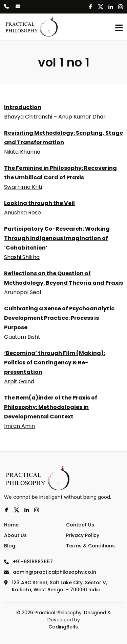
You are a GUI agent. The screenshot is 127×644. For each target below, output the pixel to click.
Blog (10, 546)
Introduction (23, 107)
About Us (15, 535)
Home (11, 525)
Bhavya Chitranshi (28, 117)
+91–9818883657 (28, 562)
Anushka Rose (23, 213)
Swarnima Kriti (23, 187)
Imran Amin (19, 426)
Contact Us (80, 525)
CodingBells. (64, 627)
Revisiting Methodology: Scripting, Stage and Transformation (63, 138)
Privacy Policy (83, 535)
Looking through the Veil (39, 203)
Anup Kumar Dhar (82, 117)
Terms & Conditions (90, 546)
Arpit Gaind (19, 381)
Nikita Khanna (22, 152)
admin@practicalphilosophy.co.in (50, 572)
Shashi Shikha (22, 257)
